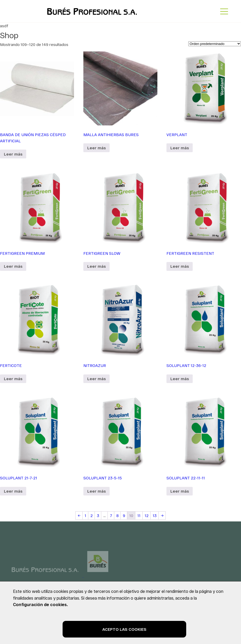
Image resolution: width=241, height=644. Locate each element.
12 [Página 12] (147, 515)
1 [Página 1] (85, 515)
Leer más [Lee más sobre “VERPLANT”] (180, 148)
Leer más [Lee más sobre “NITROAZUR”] (96, 379)
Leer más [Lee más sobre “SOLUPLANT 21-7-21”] (13, 491)
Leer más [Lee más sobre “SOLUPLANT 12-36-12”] (180, 379)
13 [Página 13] (155, 515)
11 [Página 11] (139, 515)
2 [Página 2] (92, 515)
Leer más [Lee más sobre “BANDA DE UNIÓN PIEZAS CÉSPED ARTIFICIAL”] (13, 154)
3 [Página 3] (98, 515)
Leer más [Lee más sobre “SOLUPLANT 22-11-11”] (180, 491)
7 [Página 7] (111, 515)
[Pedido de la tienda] (215, 44)
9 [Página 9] (124, 515)
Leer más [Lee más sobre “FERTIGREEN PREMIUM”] (13, 266)
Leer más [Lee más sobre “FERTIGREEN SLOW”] (96, 266)
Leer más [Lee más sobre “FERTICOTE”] (13, 379)
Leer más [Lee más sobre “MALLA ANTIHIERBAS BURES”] (96, 148)
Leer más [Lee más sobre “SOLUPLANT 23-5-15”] (96, 491)
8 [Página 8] (118, 515)
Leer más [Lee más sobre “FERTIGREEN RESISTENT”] (180, 266)
